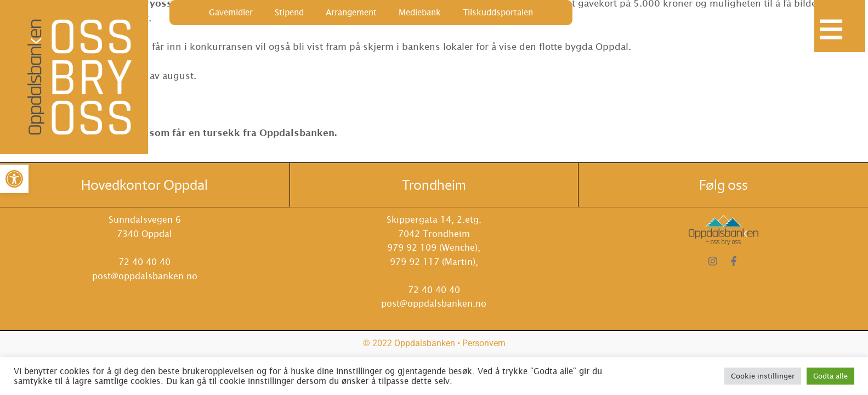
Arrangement (351, 12)
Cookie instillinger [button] (763, 376)
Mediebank (420, 12)
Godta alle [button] (830, 376)
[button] (14, 179)
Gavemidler (231, 12)
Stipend (289, 12)
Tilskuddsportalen (498, 12)
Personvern (484, 343)
